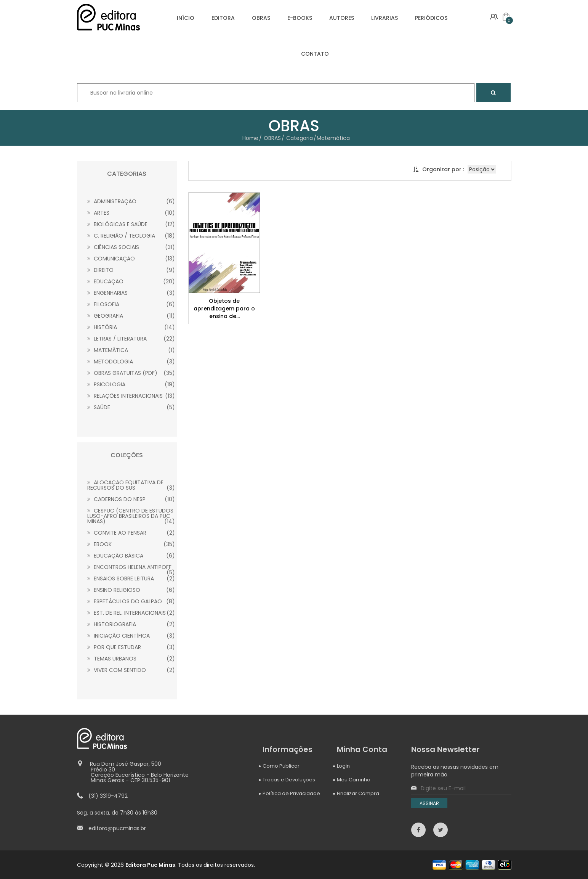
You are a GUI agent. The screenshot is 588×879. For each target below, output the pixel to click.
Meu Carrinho (354, 780)
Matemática (131, 350)
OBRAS (261, 18)
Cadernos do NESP (131, 499)
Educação (131, 281)
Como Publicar (281, 766)
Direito (131, 270)
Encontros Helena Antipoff (131, 567)
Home (250, 138)
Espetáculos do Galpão (131, 601)
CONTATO (315, 54)
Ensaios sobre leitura (131, 579)
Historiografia (131, 624)
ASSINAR (430, 803)
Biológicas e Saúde (131, 224)
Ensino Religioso (131, 590)
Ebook (131, 544)
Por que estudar (131, 647)
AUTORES (342, 18)
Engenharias (131, 293)
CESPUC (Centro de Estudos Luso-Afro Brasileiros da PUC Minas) (131, 516)
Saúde (131, 407)
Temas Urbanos (131, 659)
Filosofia (131, 304)
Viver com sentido (131, 670)
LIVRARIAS (385, 18)
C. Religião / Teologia (131, 236)
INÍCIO (186, 18)
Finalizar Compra (358, 793)
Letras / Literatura (131, 339)
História (131, 327)
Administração (131, 201)
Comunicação (131, 259)
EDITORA (223, 18)
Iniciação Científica (131, 636)
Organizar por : (439, 169)
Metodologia (131, 362)
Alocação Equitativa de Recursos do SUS (131, 485)
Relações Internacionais (131, 396)
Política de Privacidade (291, 793)
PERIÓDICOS (431, 18)
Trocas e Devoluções (289, 780)
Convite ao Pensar (131, 533)
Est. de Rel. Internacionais (131, 613)
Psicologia (131, 384)
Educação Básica (131, 556)
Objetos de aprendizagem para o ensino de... (224, 309)
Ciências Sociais (131, 247)
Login (343, 766)
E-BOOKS (300, 18)
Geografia (131, 316)
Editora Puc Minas (150, 865)
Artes (131, 213)
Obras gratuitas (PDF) (131, 373)
